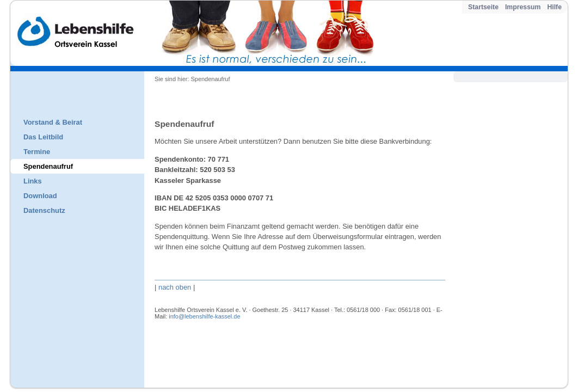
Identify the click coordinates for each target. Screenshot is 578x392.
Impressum (523, 7)
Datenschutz (44, 210)
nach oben (175, 287)
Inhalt (180, 353)
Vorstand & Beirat (53, 122)
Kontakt (182, 345)
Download (40, 196)
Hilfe (554, 7)
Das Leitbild (43, 137)
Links (33, 181)
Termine (37, 152)
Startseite (483, 7)
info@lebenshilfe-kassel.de (204, 316)
